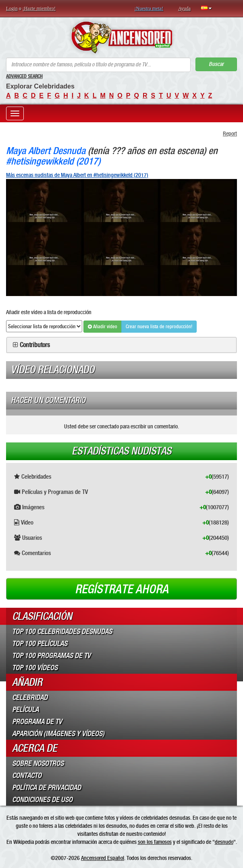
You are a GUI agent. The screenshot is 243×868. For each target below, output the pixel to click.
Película (25, 710)
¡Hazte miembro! (39, 8)
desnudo (224, 842)
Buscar (216, 64)
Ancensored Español (103, 858)
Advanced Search (24, 76)
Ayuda (184, 8)
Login (12, 8)
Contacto (27, 775)
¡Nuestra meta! (149, 8)
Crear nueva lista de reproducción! (159, 327)
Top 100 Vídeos (35, 668)
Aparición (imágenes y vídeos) (58, 734)
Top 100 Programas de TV (51, 656)
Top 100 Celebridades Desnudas (62, 631)
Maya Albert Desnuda (46, 151)
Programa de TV (37, 722)
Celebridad (30, 697)
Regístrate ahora (122, 589)
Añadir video (103, 327)
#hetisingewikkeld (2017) (53, 161)
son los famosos (155, 842)
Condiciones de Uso (42, 800)
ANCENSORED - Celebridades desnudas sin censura (121, 37)
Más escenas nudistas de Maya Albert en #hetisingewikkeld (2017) (77, 175)
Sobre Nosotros (38, 763)
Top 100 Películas (40, 644)
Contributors (35, 345)
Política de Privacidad (47, 788)
